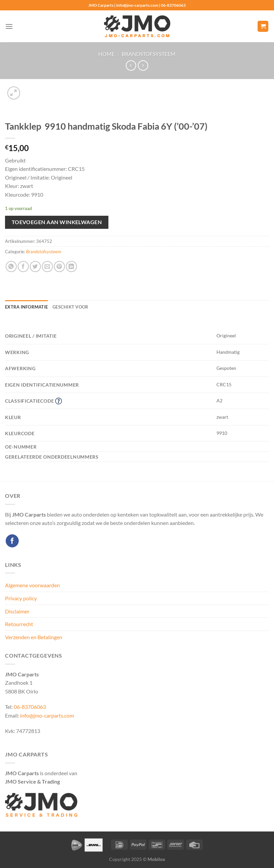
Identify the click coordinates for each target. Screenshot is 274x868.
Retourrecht (19, 624)
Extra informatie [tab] (26, 307)
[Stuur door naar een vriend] (47, 266)
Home (107, 54)
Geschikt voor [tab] (70, 307)
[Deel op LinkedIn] (71, 266)
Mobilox (156, 859)
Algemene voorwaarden (32, 585)
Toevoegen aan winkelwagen (57, 222)
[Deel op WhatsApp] (11, 266)
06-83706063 (30, 707)
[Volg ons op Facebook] (12, 541)
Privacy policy (21, 598)
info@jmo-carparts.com (47, 715)
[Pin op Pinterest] (59, 266)
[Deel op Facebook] (23, 266)
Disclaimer (17, 611)
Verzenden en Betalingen (34, 637)
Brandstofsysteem (149, 54)
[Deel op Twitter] (35, 266)
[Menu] (9, 26)
